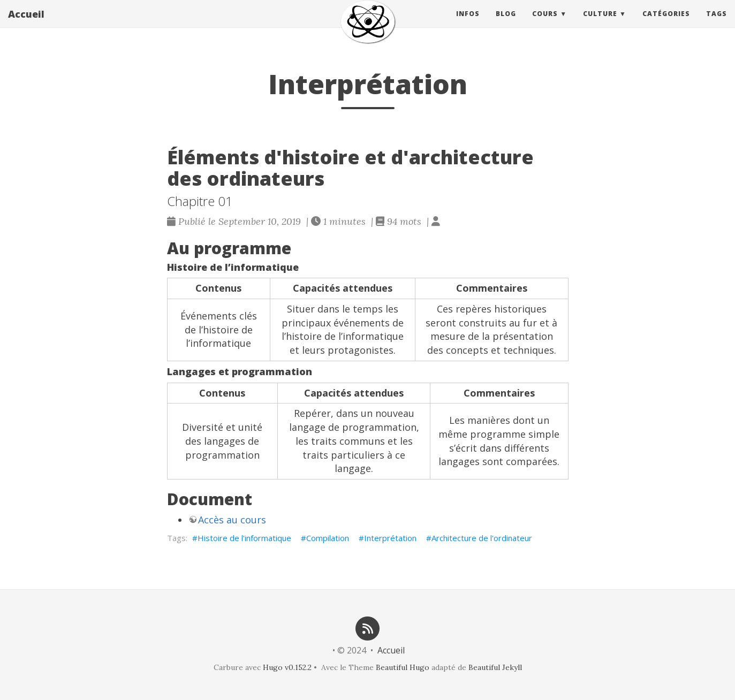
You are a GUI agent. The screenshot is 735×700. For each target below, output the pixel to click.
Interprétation (390, 538)
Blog (506, 24)
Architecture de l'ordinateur (482, 538)
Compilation (328, 538)
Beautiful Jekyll (495, 667)
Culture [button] (600, 24)
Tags (717, 24)
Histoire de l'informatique (244, 538)
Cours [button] (545, 24)
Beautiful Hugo (403, 667)
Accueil (26, 24)
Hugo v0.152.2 (287, 667)
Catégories (666, 24)
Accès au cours (232, 520)
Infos (468, 24)
